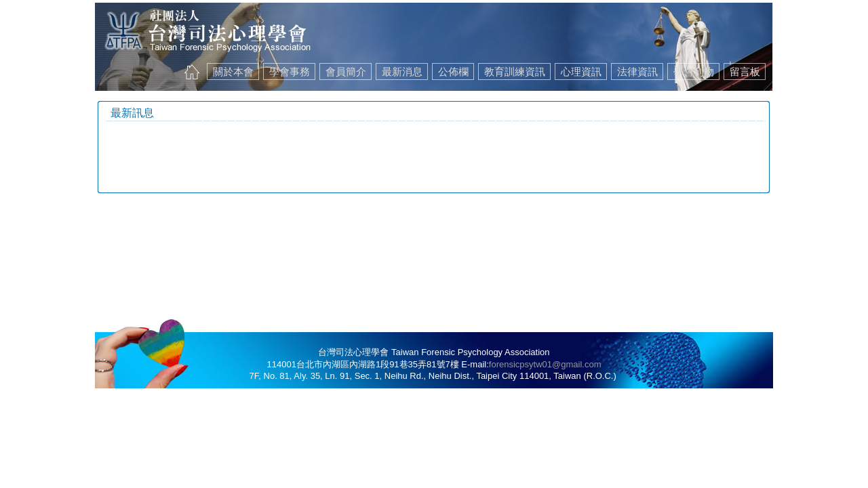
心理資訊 (581, 72)
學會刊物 (694, 72)
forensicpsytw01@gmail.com (545, 364)
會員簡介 (346, 72)
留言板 (745, 72)
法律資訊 (637, 72)
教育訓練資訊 (515, 72)
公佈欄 (453, 72)
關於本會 (233, 72)
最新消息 (402, 72)
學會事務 (290, 72)
